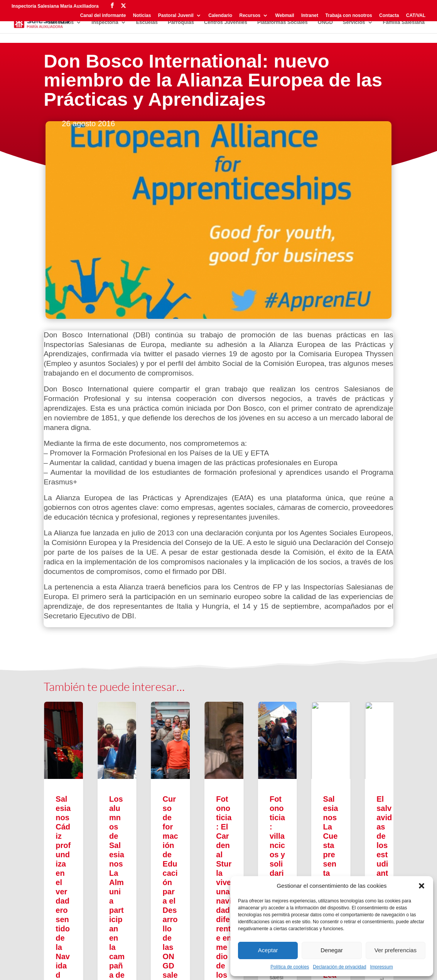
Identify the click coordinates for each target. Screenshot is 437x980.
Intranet (310, 16)
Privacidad (57, 968)
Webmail (285, 16)
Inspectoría (105, 22)
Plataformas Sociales (283, 22)
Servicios (354, 22)
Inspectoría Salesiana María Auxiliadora (55, 6)
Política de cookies (290, 967)
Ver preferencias (396, 950)
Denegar (332, 950)
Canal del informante (103, 16)
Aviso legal (90, 968)
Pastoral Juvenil (176, 16)
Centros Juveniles (226, 22)
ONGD (325, 22)
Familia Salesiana (404, 22)
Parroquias (181, 22)
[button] (422, 886)
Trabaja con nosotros (348, 16)
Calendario (220, 16)
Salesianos (61, 22)
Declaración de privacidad (339, 967)
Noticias (142, 16)
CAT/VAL (416, 16)
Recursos (250, 16)
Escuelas (147, 22)
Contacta (389, 16)
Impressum (381, 967)
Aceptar (268, 950)
